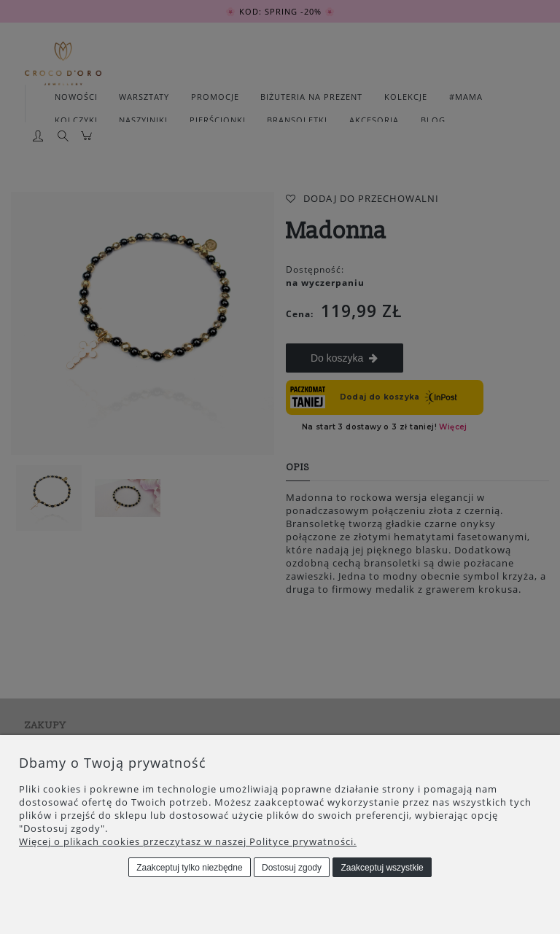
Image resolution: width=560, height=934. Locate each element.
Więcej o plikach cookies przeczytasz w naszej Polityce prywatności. (188, 841)
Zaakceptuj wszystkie (382, 868)
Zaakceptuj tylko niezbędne (189, 868)
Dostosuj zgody (292, 868)
